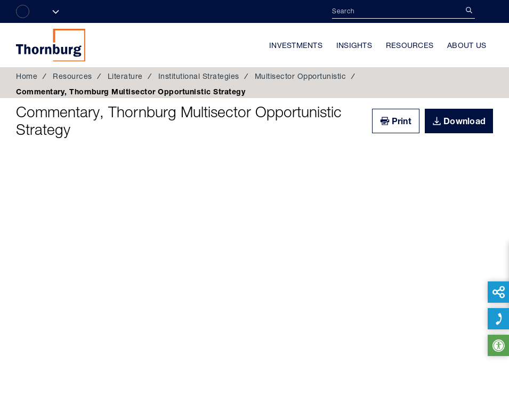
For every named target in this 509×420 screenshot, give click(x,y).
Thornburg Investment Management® (51, 45)
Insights (354, 45)
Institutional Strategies (199, 76)
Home (27, 76)
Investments (296, 45)
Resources (410, 45)
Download (464, 121)
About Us (467, 45)
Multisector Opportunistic (301, 76)
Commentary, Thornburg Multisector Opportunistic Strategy (179, 121)
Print (402, 121)
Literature (125, 76)
